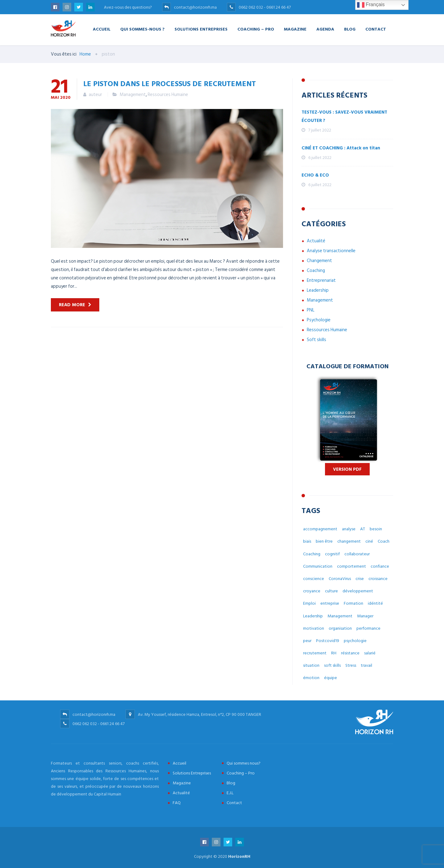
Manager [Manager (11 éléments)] (365, 616)
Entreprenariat (321, 280)
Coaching (316, 271)
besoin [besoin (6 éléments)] (376, 529)
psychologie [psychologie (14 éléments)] (355, 641)
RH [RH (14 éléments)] (334, 653)
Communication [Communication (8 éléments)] (318, 566)
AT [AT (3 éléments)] (363, 529)
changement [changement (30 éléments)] (349, 541)
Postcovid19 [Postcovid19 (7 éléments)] (328, 641)
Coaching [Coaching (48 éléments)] (312, 554)
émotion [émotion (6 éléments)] (311, 678)
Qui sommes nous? (244, 763)
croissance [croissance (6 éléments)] (378, 579)
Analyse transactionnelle (331, 251)
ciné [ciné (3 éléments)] (369, 541)
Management (133, 95)
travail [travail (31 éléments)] (366, 665)
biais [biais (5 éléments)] (307, 541)
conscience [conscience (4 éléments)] (314, 579)
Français (371, 5)
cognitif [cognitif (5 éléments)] (332, 554)
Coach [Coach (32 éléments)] (384, 541)
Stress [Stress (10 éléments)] (351, 665)
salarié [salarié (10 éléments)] (370, 653)
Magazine (295, 29)
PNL (311, 310)
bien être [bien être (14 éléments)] (324, 541)
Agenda (325, 29)
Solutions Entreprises (201, 29)
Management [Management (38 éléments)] (340, 616)
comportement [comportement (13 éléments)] (351, 566)
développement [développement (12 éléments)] (358, 591)
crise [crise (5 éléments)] (360, 579)
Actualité (316, 241)
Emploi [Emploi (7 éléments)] (309, 603)
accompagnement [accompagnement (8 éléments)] (320, 529)
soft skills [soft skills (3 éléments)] (332, 665)
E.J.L (230, 793)
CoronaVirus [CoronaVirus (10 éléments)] (340, 579)
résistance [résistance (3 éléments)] (350, 653)
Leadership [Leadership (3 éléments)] (313, 616)
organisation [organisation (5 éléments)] (340, 628)
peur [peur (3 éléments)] (307, 641)
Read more (72, 305)
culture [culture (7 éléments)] (331, 591)
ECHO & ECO (315, 175)
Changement (319, 261)
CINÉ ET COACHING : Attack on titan (341, 148)
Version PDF (347, 469)
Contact (376, 29)
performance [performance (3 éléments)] (368, 628)
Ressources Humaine (168, 95)
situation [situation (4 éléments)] (311, 665)
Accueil (102, 29)
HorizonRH (239, 856)
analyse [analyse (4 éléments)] (349, 529)
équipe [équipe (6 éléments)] (331, 678)
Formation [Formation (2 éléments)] (354, 603)
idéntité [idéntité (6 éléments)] (375, 603)
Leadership (318, 290)
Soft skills (317, 340)
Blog (350, 29)
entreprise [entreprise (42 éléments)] (330, 603)
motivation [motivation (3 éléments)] (314, 628)
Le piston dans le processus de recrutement (170, 83)
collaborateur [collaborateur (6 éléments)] (357, 554)
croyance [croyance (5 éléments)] (312, 591)
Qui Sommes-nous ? (142, 29)
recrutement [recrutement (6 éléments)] (315, 653)
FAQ (177, 803)
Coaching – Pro (256, 29)
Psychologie (319, 320)
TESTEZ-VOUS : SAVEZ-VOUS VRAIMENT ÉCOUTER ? (344, 116)
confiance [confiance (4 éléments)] (380, 566)
